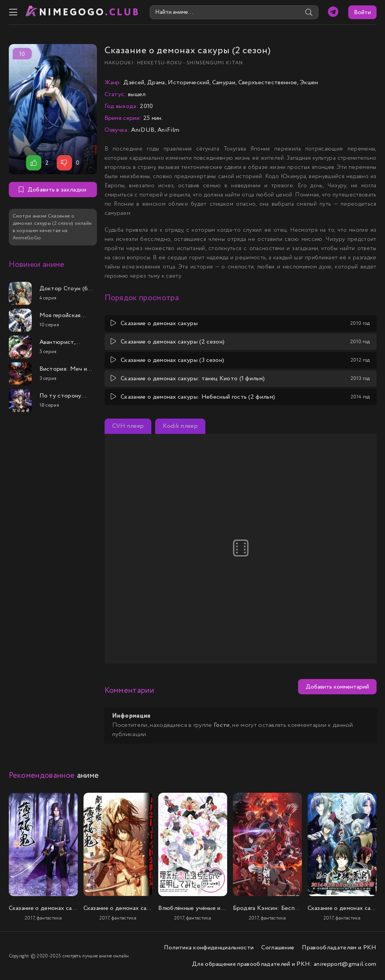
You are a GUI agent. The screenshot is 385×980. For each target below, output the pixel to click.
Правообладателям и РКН (339, 948)
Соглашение (278, 948)
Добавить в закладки (52, 190)
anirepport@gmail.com (345, 964)
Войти (362, 12)
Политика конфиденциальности (209, 948)
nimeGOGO (90, 12)
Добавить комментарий (337, 687)
